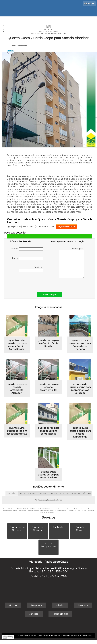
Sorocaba (64, 493)
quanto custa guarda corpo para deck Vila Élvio (48, 475)
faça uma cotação (66, 227)
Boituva (32, 493)
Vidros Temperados (49, 545)
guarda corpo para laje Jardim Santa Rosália (48, 343)
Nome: (27, 249)
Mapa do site (60, 614)
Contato (34, 614)
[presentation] (27, 281)
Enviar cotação (50, 295)
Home (13, 605)
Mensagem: (71, 263)
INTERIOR (42, 493)
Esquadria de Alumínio (17, 529)
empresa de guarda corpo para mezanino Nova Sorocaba (80, 389)
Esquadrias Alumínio (38, 529)
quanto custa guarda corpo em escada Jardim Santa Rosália (17, 345)
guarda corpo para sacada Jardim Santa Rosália (48, 431)
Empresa (36, 605)
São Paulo (87, 493)
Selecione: (13, 493)
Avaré (23, 493)
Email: (28, 258)
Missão (60, 605)
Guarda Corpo (80, 529)
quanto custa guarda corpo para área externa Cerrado (80, 345)
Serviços (48, 517)
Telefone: (31, 269)
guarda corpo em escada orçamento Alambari (17, 389)
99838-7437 (60, 576)
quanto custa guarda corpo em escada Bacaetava (17, 431)
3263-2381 (41, 576)
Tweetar (10, 50)
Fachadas (59, 527)
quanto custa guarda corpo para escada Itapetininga (80, 432)
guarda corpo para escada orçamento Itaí (48, 387)
